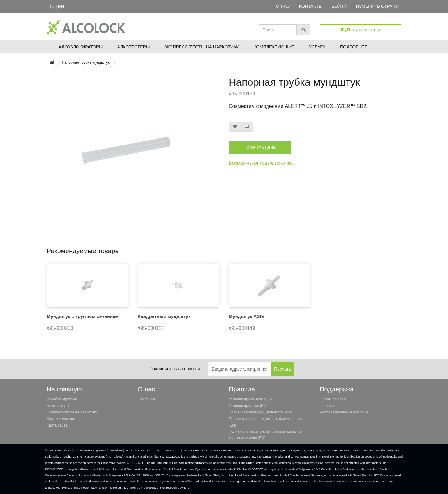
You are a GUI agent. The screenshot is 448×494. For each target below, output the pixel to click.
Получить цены (361, 30)
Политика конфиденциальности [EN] (260, 412)
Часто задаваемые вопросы (344, 412)
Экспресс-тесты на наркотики (202, 47)
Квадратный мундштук (164, 316)
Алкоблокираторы (81, 47)
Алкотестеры (133, 47)
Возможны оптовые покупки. (261, 163)
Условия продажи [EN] (248, 406)
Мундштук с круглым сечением (83, 316)
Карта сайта (57, 425)
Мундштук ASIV (247, 316)
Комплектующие (274, 47)
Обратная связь (334, 399)
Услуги (317, 47)
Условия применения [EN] (251, 399)
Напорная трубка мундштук (85, 62)
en (61, 7)
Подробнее (354, 47)
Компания (146, 399)
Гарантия (328, 406)
